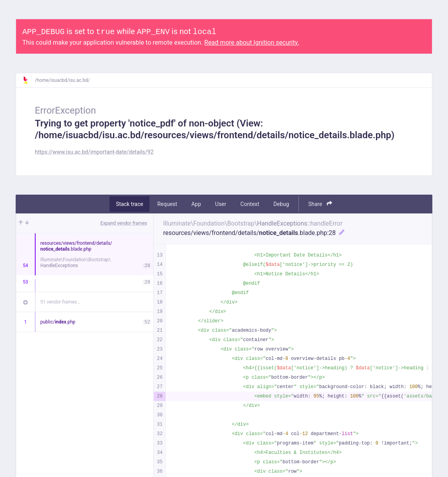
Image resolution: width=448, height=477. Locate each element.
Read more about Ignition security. (252, 42)
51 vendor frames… (60, 302)
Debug (281, 204)
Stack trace (130, 204)
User (221, 204)
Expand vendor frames (124, 223)
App (196, 204)
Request (167, 204)
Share (320, 204)
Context (250, 204)
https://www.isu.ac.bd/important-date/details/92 (94, 152)
